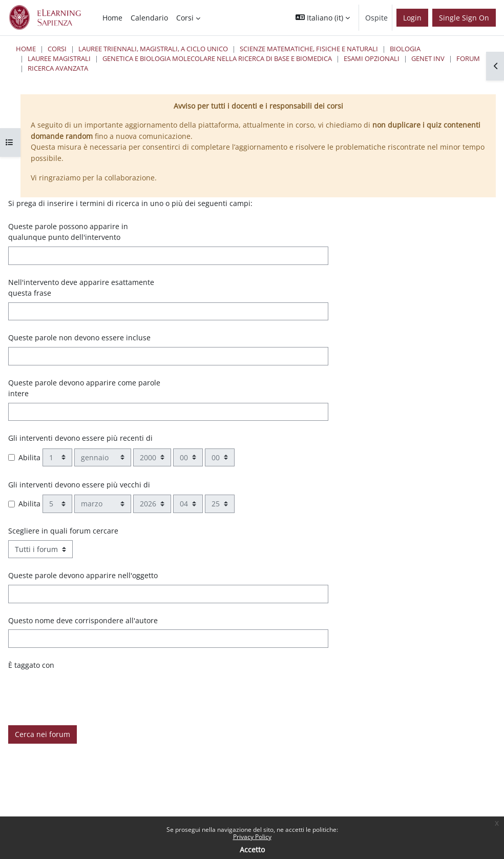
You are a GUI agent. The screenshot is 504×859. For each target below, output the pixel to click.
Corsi (57, 49)
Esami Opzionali (372, 58)
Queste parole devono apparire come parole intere (84, 388)
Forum (468, 58)
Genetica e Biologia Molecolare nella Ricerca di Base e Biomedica (217, 58)
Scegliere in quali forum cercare (63, 531)
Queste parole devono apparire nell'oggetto (83, 575)
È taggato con (31, 665)
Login (412, 18)
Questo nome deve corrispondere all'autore (83, 620)
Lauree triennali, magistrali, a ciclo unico (153, 49)
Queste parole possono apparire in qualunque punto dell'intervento (68, 232)
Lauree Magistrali (59, 58)
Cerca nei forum (43, 734)
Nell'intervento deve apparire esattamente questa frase (81, 288)
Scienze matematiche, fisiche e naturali (309, 49)
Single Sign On (464, 18)
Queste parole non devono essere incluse (79, 338)
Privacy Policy (252, 837)
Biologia (405, 49)
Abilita (29, 457)
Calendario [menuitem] (149, 18)
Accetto (252, 850)
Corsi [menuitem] (185, 18)
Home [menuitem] (112, 18)
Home (26, 49)
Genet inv (428, 58)
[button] (323, 18)
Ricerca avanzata (58, 68)
